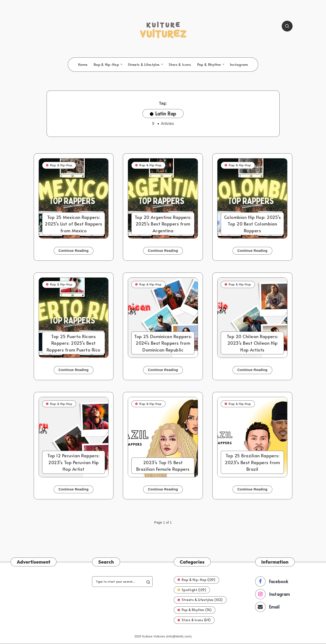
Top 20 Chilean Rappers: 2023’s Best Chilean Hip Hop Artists (253, 343)
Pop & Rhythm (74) (195, 610)
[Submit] (148, 581)
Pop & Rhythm (209, 65)
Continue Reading (74, 251)
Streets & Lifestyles (144, 65)
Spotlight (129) (192, 590)
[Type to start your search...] (122, 582)
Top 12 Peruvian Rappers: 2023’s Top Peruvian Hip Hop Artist (73, 462)
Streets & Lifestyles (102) (200, 600)
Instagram (239, 65)
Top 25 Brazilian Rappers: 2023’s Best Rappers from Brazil (252, 462)
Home (83, 65)
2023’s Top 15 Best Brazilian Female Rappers (163, 466)
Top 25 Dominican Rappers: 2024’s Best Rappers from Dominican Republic (163, 343)
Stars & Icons (180, 65)
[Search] (287, 26)
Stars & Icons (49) (194, 620)
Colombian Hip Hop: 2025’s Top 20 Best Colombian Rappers (253, 224)
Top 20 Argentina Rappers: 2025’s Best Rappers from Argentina (163, 224)
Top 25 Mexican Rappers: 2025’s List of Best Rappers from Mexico (74, 224)
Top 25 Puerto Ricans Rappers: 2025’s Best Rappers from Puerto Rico (74, 343)
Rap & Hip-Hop (106, 65)
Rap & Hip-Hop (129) (197, 580)
